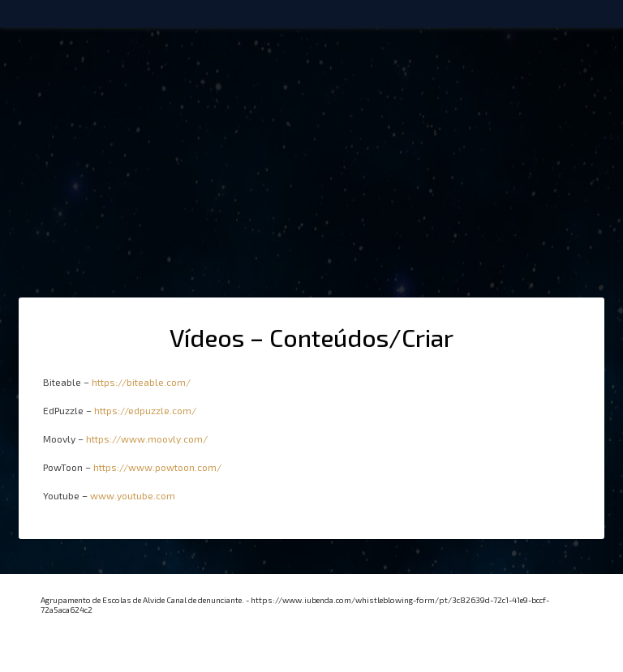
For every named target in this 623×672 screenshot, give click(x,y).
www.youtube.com (133, 495)
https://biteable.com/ (141, 382)
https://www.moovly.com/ (147, 439)
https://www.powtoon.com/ (157, 467)
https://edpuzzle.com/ (145, 410)
